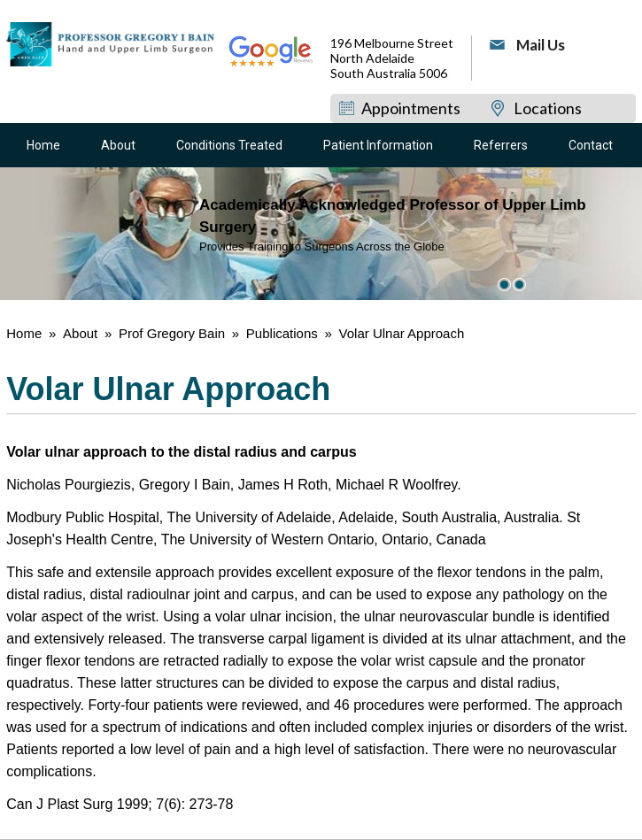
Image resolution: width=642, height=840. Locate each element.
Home (43, 145)
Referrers (501, 145)
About (118, 145)
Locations (548, 108)
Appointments (411, 108)
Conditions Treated (229, 145)
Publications (284, 333)
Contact (591, 145)
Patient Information (378, 145)
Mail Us (541, 45)
